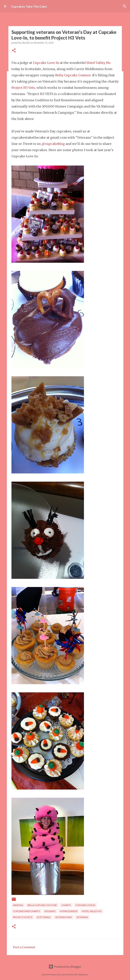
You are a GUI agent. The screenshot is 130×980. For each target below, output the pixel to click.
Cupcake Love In (85, 905)
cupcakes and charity (27, 911)
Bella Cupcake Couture (73, 75)
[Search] (125, 6)
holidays (50, 911)
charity (66, 905)
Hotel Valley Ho (99, 63)
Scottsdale (44, 917)
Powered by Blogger (65, 966)
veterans (82, 917)
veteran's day (64, 917)
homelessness (69, 911)
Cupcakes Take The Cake (29, 6)
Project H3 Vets (23, 88)
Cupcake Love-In (46, 63)
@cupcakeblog (53, 144)
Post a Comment (24, 947)
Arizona (18, 905)
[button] (14, 51)
